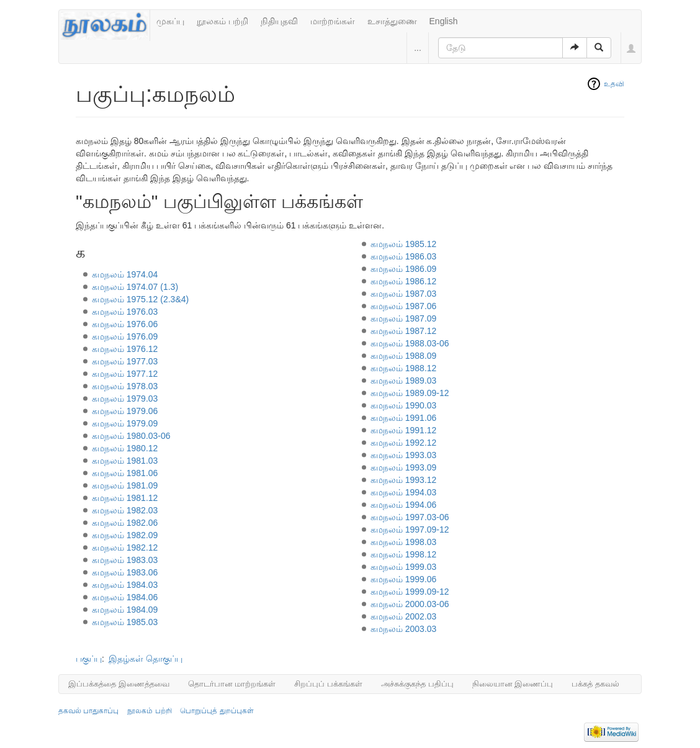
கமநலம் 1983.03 (125, 560)
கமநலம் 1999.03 (404, 567)
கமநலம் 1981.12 (125, 498)
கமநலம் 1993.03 (404, 455)
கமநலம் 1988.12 (404, 368)
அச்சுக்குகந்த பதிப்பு (417, 684)
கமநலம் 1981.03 (125, 461)
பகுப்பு (89, 659)
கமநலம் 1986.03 (404, 256)
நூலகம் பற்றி (222, 21)
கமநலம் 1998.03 (404, 542)
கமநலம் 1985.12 (404, 244)
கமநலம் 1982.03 (125, 510)
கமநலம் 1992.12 (404, 443)
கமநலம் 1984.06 (125, 597)
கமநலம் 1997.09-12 (410, 529)
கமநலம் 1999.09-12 (410, 592)
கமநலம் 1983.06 (125, 572)
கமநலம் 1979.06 (125, 411)
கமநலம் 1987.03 (404, 294)
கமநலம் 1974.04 (125, 274)
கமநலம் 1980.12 (125, 448)
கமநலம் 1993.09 (404, 467)
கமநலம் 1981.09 (125, 485)
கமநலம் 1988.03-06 (410, 343)
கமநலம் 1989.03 (404, 381)
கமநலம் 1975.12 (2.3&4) (140, 299)
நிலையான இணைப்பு (513, 684)
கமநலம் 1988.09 (404, 356)
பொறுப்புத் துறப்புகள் (217, 711)
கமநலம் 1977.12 (125, 374)
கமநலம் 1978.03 (125, 386)
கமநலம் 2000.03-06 (410, 604)
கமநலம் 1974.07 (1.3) (135, 287)
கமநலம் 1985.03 (125, 622)
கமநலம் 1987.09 (404, 318)
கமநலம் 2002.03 (404, 616)
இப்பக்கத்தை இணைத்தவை (119, 684)
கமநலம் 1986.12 (404, 281)
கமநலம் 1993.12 (404, 480)
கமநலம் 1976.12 (125, 349)
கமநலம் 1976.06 (125, 324)
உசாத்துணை (392, 21)
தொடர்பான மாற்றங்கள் (232, 684)
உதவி (614, 84)
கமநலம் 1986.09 (404, 269)
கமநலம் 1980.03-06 (131, 436)
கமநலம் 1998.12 (404, 554)
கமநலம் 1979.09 (125, 423)
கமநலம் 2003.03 (404, 629)
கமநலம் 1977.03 (125, 361)
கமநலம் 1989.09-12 (410, 393)
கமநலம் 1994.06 (404, 505)
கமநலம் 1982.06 (125, 523)
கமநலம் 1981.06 (125, 473)
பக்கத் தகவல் (595, 684)
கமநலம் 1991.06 (404, 418)
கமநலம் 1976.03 (125, 312)
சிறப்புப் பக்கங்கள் (328, 684)
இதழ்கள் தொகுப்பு (146, 659)
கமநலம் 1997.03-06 (410, 517)
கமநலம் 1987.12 (404, 331)
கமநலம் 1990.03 (404, 405)
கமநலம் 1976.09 (125, 336)
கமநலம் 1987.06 (404, 306)
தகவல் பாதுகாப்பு (88, 711)
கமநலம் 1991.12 (404, 430)
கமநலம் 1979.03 (125, 399)
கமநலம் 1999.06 (404, 579)
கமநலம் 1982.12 (125, 547)
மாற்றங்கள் (333, 21)
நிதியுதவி (279, 21)
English (444, 21)
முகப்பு (170, 21)
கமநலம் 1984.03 (125, 585)
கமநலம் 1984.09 (125, 610)
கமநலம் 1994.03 (404, 492)
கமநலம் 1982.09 (125, 535)
